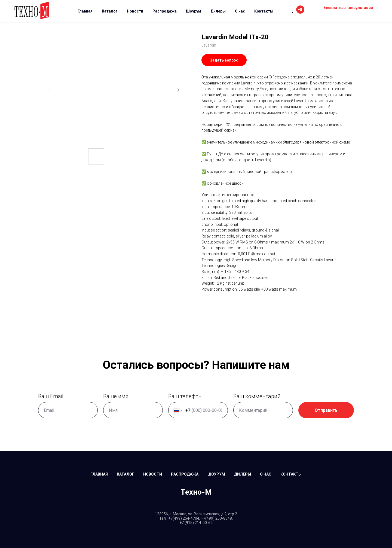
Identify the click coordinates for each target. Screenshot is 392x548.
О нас (240, 11)
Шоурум (194, 11)
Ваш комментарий (254, 396)
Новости (135, 11)
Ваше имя (113, 396)
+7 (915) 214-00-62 (196, 523)
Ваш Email (48, 396)
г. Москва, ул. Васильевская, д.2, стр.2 (203, 514)
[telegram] (300, 12)
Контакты (264, 11)
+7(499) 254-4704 (184, 518)
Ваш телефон (182, 396)
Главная (85, 11)
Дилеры (218, 11)
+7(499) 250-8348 (216, 518)
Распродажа (165, 11)
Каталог (110, 11)
